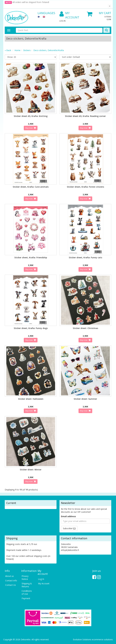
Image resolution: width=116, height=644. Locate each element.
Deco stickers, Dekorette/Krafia (49, 50)
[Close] (110, 6)
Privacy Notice (25, 578)
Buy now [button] (29, 128)
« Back (8, 50)
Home (17, 50)
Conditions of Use (27, 592)
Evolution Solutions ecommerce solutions (93, 639)
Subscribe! (68, 528)
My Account (69, 15)
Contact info (11, 581)
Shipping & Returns (27, 585)
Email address (68, 516)
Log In (63, 21)
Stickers (27, 50)
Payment (26, 598)
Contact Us (11, 585)
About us (9, 576)
